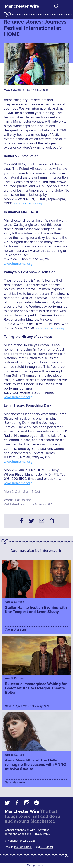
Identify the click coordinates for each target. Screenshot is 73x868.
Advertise (44, 830)
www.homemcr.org (28, 203)
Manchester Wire (22, 6)
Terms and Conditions (18, 834)
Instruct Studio (23, 847)
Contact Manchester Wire (20, 830)
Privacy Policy (42, 834)
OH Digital (47, 847)
